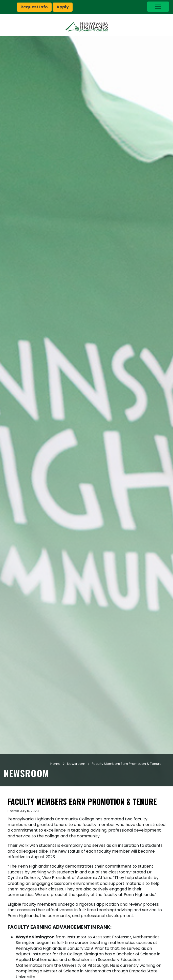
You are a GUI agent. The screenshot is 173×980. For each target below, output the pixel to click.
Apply (63, 7)
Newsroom (76, 764)
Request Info (34, 7)
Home (55, 764)
